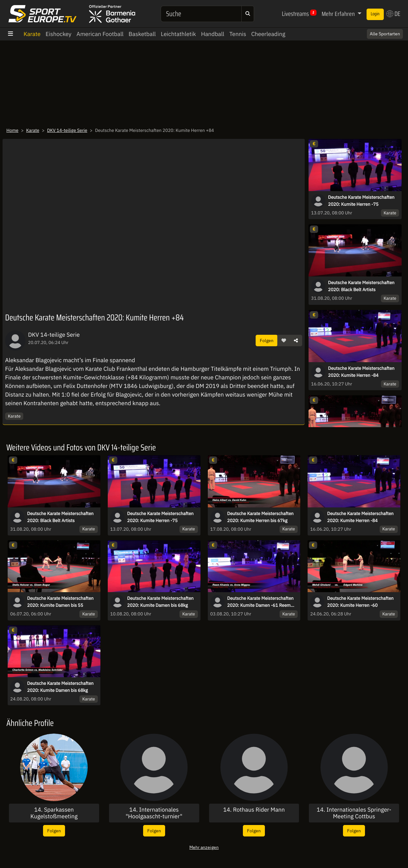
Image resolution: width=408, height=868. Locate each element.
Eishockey (58, 34)
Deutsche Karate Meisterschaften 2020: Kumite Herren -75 (361, 201)
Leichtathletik (178, 34)
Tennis (238, 34)
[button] (284, 341)
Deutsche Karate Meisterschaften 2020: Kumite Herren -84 (361, 372)
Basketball (142, 34)
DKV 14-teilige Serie (67, 130)
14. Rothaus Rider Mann (254, 810)
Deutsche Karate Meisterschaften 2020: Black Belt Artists (361, 286)
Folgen (267, 340)
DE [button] (393, 14)
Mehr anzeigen (204, 847)
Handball (213, 34)
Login (375, 14)
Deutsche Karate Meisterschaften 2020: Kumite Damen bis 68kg (160, 602)
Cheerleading (268, 34)
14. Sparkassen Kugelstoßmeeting (54, 813)
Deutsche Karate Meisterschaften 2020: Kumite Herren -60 (360, 602)
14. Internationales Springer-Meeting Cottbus (354, 813)
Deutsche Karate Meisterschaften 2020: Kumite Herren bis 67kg (261, 517)
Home (12, 130)
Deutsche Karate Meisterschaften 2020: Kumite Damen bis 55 (60, 602)
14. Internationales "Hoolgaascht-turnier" (154, 813)
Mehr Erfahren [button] (339, 14)
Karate (32, 34)
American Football (100, 34)
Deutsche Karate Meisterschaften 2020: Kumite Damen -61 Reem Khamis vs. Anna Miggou (261, 602)
